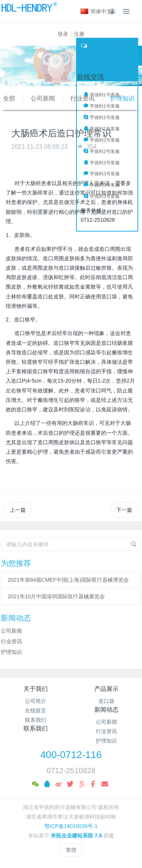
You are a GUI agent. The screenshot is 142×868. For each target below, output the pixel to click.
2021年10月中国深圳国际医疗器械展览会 (56, 596)
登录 (63, 34)
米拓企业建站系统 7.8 (76, 836)
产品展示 (106, 689)
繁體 (71, 850)
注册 (79, 34)
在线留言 (36, 710)
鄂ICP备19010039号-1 (71, 826)
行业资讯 (83, 98)
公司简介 (36, 701)
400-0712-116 (71, 755)
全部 (9, 98)
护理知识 (122, 98)
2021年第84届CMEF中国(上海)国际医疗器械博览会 (68, 580)
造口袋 (106, 701)
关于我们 (36, 689)
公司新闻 (43, 98)
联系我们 (36, 720)
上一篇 (18, 510)
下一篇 (124, 510)
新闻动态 (106, 710)
